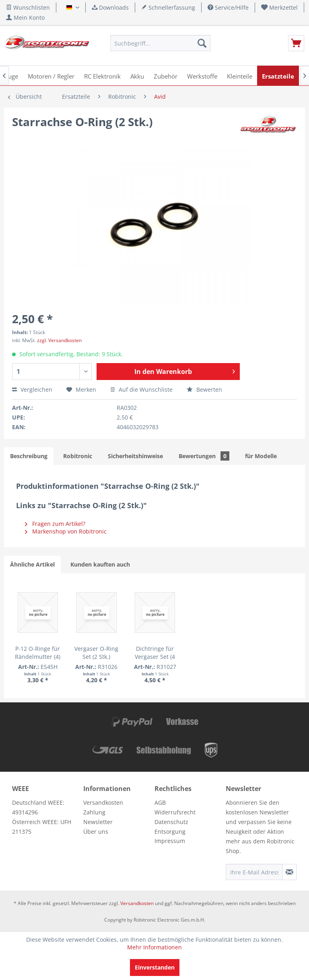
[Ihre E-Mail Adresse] (254, 872)
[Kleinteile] (240, 76)
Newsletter (98, 822)
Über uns (96, 832)
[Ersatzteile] (278, 76)
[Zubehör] (166, 76)
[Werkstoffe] (202, 76)
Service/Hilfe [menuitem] (228, 7)
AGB (160, 802)
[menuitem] (280, 7)
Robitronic (78, 456)
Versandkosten (103, 802)
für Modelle (261, 456)
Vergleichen (32, 389)
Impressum (170, 841)
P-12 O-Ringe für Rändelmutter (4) (38, 653)
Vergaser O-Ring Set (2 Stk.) (96, 653)
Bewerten (204, 389)
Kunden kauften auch (100, 564)
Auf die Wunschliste (141, 389)
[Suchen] (202, 43)
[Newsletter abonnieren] (289, 872)
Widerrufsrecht (175, 812)
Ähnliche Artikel (32, 564)
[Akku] (137, 76)
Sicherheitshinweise (135, 456)
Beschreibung (29, 456)
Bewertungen (204, 456)
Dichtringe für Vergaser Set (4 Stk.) (155, 653)
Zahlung (94, 812)
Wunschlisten (28, 7)
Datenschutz (171, 822)
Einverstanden (155, 967)
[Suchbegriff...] (161, 43)
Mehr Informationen (154, 947)
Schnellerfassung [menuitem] (168, 7)
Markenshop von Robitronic (66, 531)
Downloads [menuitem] (110, 7)
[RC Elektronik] (102, 76)
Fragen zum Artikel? (55, 524)
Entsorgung (170, 832)
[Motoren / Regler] (51, 76)
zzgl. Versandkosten (59, 340)
